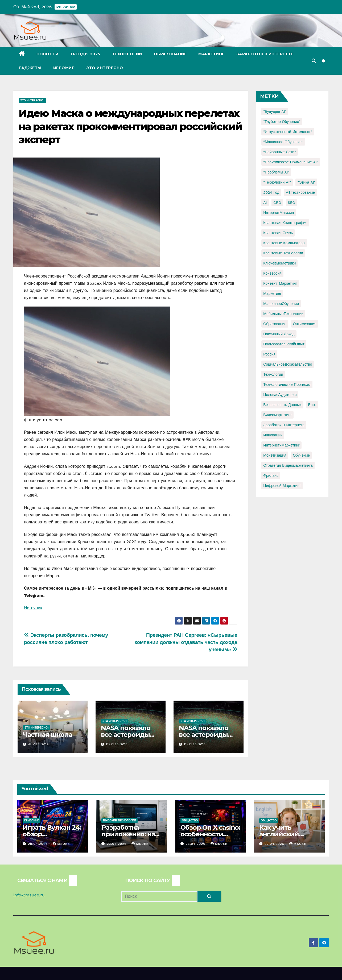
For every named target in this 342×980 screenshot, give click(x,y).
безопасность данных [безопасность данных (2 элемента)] (282, 405)
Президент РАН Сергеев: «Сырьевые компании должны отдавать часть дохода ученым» (186, 642)
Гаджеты (30, 68)
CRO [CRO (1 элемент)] (277, 202)
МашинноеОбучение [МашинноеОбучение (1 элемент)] (281, 304)
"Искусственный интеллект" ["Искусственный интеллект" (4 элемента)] (288, 132)
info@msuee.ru (29, 895)
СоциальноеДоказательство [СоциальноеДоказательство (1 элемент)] (288, 364)
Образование (170, 54)
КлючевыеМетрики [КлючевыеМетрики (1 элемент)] (279, 263)
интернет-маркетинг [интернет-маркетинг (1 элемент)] (281, 445)
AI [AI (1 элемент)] (265, 202)
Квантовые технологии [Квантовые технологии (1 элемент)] (283, 253)
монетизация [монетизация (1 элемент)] (275, 455)
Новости (48, 54)
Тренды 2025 (85, 54)
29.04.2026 (38, 844)
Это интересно (105, 68)
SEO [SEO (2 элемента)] (291, 202)
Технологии (127, 54)
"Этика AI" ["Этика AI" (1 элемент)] (306, 182)
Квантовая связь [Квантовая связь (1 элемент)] (278, 233)
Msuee (61, 844)
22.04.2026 (275, 844)
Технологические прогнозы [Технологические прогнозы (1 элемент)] (287, 384)
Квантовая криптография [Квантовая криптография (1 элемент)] (285, 223)
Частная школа (47, 735)
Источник (33, 608)
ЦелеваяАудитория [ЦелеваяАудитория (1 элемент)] (280, 395)
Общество (190, 820)
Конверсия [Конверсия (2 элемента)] (272, 273)
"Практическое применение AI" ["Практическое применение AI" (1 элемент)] (291, 162)
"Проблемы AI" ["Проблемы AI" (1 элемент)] (276, 172)
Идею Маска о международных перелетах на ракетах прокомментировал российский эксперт (130, 126)
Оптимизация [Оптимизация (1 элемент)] (305, 324)
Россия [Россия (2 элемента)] (269, 354)
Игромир (64, 68)
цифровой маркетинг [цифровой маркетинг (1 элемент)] (282, 486)
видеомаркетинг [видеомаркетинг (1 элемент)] (277, 415)
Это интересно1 (32, 100)
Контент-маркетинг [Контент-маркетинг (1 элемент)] (280, 283)
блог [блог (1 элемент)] (312, 405)
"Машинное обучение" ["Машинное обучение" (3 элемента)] (283, 142)
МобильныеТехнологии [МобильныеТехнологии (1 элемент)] (283, 314)
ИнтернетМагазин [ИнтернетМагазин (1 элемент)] (279, 213)
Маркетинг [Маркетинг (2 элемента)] (272, 293)
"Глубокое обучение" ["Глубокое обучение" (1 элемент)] (282, 122)
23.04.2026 (117, 844)
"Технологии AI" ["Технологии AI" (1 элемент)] (277, 182)
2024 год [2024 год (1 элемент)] (271, 192)
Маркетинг (211, 54)
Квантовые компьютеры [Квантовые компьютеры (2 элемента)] (284, 243)
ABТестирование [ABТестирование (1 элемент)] (300, 192)
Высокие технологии (120, 820)
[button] (314, 61)
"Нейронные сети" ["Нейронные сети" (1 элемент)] (279, 152)
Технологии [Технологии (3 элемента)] (273, 374)
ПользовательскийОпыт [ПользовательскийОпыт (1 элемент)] (284, 344)
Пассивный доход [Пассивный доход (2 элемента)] (279, 334)
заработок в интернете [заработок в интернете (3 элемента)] (284, 425)
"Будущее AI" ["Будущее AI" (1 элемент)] (275, 111)
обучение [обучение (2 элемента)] (301, 455)
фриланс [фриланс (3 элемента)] (271, 475)
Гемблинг (32, 820)
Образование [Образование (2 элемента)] (275, 324)
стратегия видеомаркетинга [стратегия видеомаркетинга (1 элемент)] (288, 465)
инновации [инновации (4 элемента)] (273, 435)
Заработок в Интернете (265, 54)
